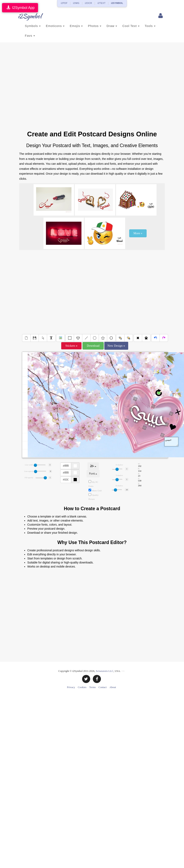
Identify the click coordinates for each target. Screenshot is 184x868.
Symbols (33, 26)
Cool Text (131, 26)
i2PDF (64, 3)
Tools (150, 26)
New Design (116, 346)
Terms (92, 687)
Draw (112, 26)
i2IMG (76, 3)
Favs (30, 36)
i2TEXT (102, 3)
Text (171, 442)
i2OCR (89, 3)
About (113, 687)
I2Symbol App (20, 8)
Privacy (71, 687)
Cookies (82, 687)
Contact (103, 687)
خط (93, 466)
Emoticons (55, 26)
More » (138, 233)
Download (93, 346)
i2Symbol (27, 16)
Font (93, 474)
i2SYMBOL (117, 3)
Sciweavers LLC (105, 671)
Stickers (71, 346)
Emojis (76, 26)
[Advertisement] (54, 88)
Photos (95, 26)
